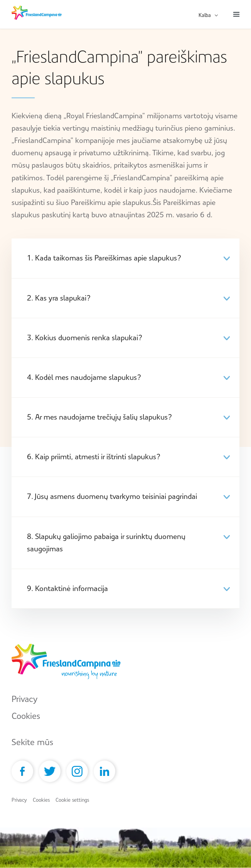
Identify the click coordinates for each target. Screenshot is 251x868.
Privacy (24, 699)
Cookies (26, 716)
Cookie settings (72, 800)
